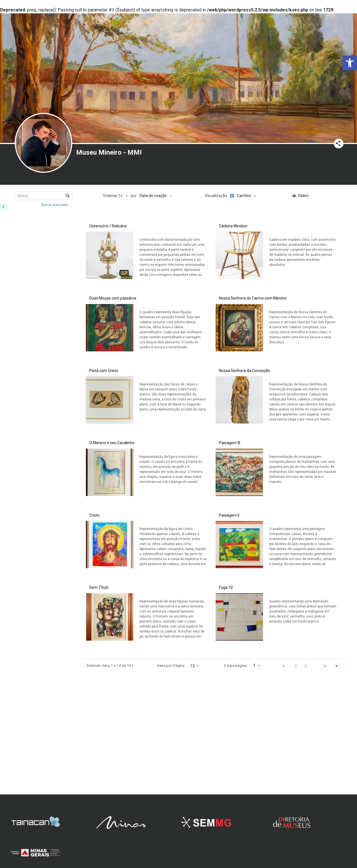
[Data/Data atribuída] (39, 266)
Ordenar (110, 196)
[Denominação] (39, 338)
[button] (350, 63)
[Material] (39, 428)
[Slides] (300, 196)
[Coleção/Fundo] (39, 293)
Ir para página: (236, 665)
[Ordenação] (155, 196)
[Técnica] (39, 472)
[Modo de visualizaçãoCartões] (242, 196)
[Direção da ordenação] (124, 196)
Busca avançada (55, 205)
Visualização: (217, 196)
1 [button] (296, 666)
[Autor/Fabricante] (39, 383)
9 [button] (325, 666)
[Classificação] (39, 544)
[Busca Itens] (44, 196)
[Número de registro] (39, 240)
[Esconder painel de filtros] (4, 207)
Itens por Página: (171, 665)
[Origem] (39, 499)
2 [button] (305, 666)
